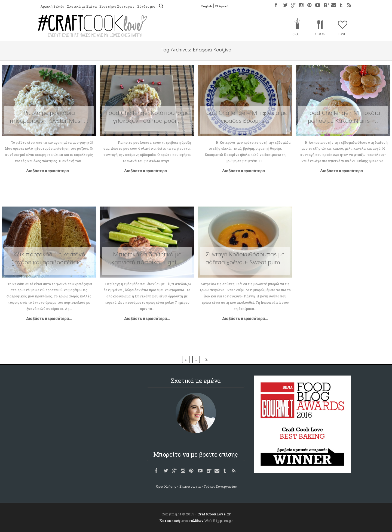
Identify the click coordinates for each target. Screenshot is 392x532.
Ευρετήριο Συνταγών (116, 6)
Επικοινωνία (190, 486)
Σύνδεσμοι (146, 6)
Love (342, 34)
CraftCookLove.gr (214, 514)
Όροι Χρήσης (166, 486)
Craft (297, 34)
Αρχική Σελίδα (52, 6)
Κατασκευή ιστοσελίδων (181, 521)
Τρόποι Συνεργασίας (220, 486)
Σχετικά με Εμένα (81, 6)
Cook (320, 34)
